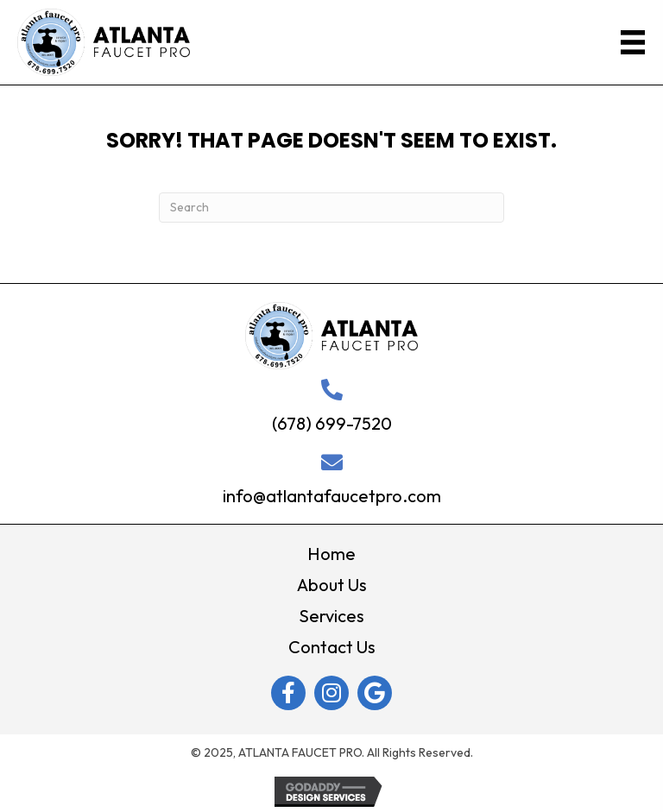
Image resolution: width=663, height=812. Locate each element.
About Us (332, 585)
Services (331, 616)
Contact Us (332, 647)
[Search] (331, 208)
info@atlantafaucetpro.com (332, 496)
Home (331, 554)
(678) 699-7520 (332, 423)
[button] (288, 693)
